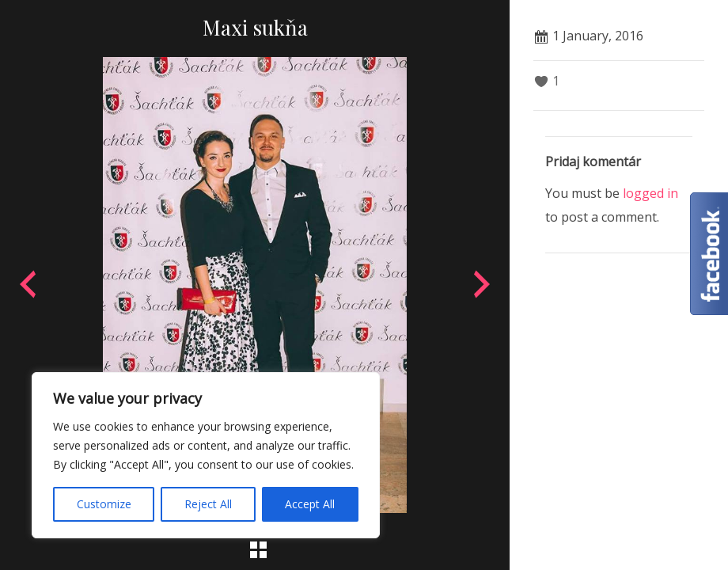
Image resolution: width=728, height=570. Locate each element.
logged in (650, 193)
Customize (104, 504)
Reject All (208, 504)
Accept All (310, 504)
